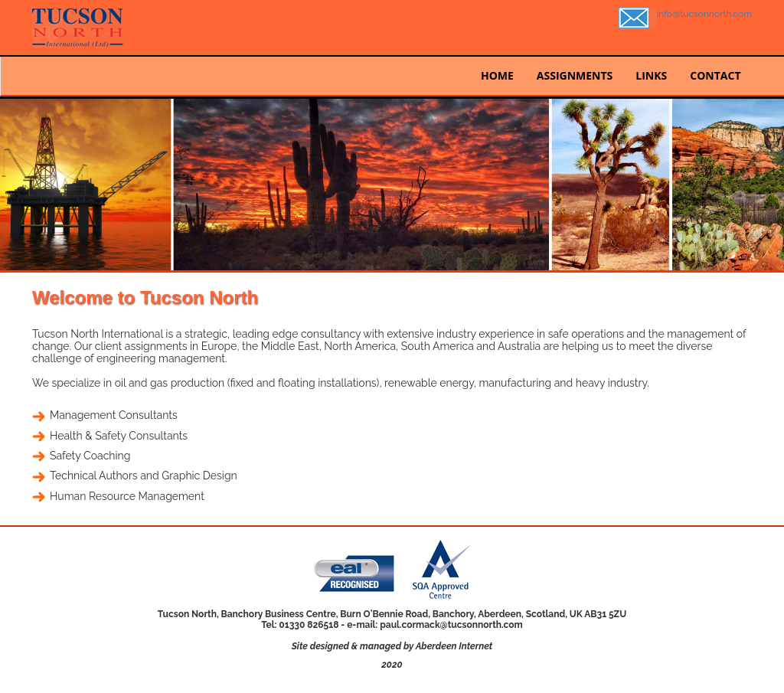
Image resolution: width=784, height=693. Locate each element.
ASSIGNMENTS (575, 75)
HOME (497, 75)
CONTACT (715, 75)
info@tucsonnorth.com (704, 14)
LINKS (651, 75)
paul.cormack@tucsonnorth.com (451, 625)
